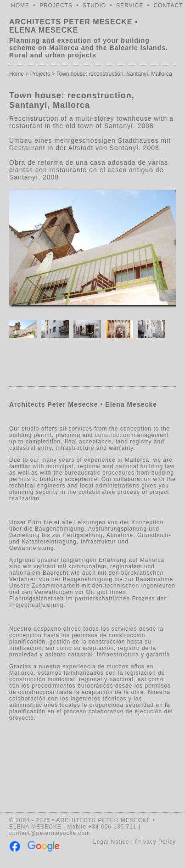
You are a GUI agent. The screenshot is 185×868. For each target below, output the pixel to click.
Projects (40, 74)
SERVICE (130, 6)
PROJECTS (56, 6)
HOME (20, 6)
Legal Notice (111, 842)
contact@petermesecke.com (50, 833)
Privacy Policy (155, 842)
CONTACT (168, 6)
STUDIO (94, 6)
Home (17, 74)
